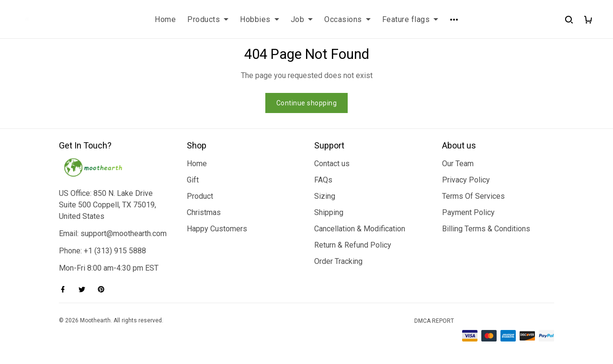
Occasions (347, 19)
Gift (193, 180)
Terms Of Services (473, 196)
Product (200, 196)
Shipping (329, 212)
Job (302, 19)
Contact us (332, 164)
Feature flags (410, 19)
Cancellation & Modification (360, 229)
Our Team (458, 164)
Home (165, 19)
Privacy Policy (466, 180)
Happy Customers (217, 229)
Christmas (204, 212)
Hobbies (260, 19)
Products (208, 19)
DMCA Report (434, 321)
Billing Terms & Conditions (486, 229)
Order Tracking (338, 261)
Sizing (325, 196)
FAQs (323, 180)
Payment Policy (468, 212)
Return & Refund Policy (353, 245)
